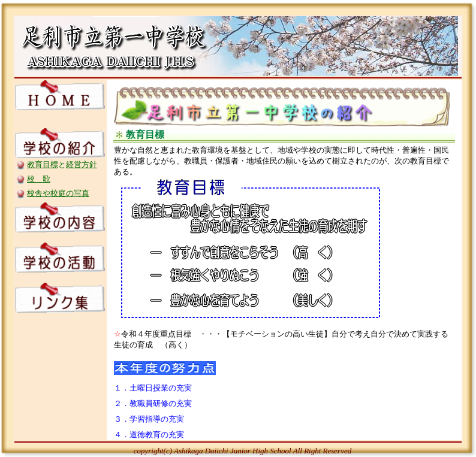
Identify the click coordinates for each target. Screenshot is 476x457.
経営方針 (82, 164)
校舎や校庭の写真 (58, 193)
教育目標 (43, 164)
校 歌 (39, 179)
